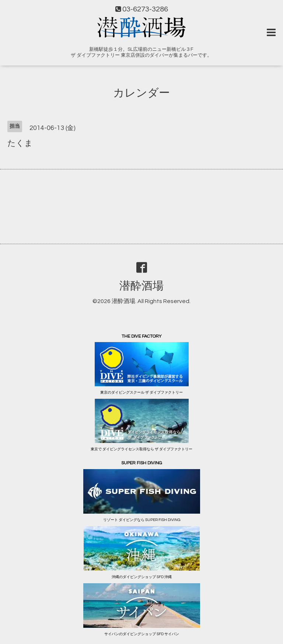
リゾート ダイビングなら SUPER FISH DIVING (142, 520)
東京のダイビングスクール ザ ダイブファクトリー (141, 393)
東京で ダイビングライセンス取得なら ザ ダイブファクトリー (141, 449)
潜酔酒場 (141, 286)
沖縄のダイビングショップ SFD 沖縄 (142, 577)
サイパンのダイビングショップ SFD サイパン (142, 634)
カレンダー (141, 93)
